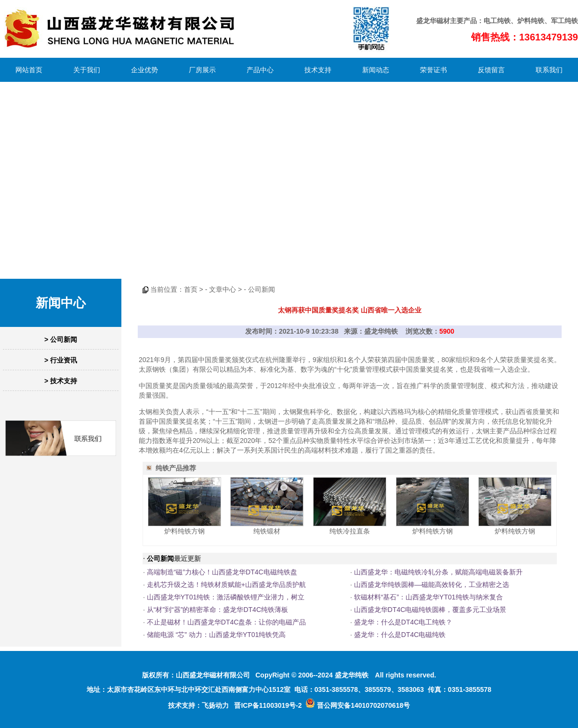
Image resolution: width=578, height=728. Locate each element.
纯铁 (504, 21)
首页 (191, 289)
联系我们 (549, 70)
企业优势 (144, 70)
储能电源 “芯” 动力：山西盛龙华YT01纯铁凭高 (217, 635)
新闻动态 (376, 70)
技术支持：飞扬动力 (198, 705)
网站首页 (29, 70)
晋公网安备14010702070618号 (358, 705)
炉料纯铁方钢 (184, 531)
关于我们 (87, 70)
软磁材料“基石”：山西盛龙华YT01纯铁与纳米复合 (428, 597)
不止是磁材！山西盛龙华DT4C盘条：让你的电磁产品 (227, 622)
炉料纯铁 (531, 21)
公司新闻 (262, 289)
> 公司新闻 (61, 339)
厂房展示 (202, 70)
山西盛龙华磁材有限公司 (213, 675)
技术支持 (318, 70)
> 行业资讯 (61, 360)
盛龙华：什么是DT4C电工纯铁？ (403, 622)
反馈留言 (491, 70)
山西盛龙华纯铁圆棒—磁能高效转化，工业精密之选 (432, 585)
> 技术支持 (61, 381)
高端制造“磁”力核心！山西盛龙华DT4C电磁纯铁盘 (222, 572)
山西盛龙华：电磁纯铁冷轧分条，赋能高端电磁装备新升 (438, 572)
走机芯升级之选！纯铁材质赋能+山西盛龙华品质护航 (226, 585)
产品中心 (260, 70)
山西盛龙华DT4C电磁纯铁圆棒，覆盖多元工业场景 (430, 610)
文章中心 (223, 289)
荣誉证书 (433, 70)
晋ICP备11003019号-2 (268, 705)
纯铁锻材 (267, 531)
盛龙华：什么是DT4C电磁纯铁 (400, 635)
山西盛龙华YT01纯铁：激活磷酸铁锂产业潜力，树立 (226, 597)
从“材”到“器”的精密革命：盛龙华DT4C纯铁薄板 (217, 610)
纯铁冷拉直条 (350, 531)
